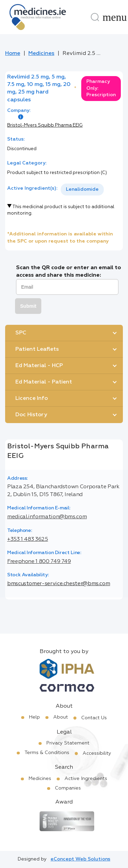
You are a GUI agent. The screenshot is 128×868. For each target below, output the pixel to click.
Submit (28, 306)
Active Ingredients (86, 779)
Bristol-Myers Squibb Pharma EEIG (45, 125)
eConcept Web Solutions (80, 859)
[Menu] (115, 17)
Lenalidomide (82, 189)
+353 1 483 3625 (28, 539)
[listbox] (82, 190)
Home (13, 54)
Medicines (41, 54)
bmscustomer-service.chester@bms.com (59, 584)
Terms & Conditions (47, 753)
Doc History (31, 415)
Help (34, 717)
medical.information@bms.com (47, 517)
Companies (68, 788)
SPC (21, 333)
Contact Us (94, 718)
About (61, 717)
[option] (82, 190)
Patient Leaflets (37, 349)
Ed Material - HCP (39, 366)
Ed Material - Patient (44, 382)
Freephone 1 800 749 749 (39, 562)
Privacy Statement (68, 743)
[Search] (95, 17)
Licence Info (32, 399)
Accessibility (97, 753)
